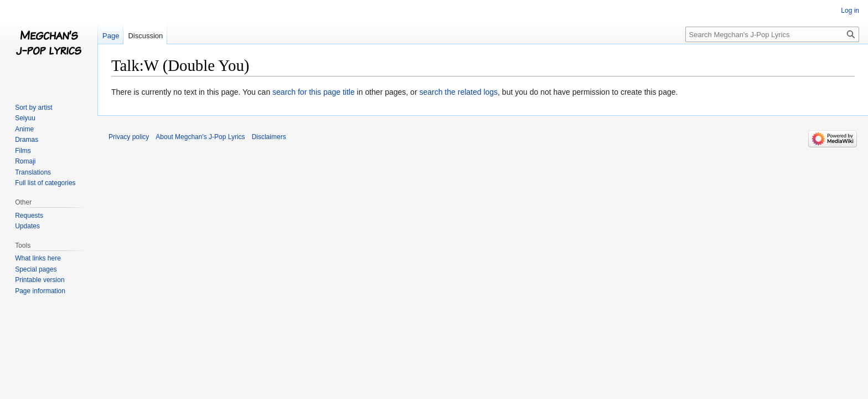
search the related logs (458, 92)
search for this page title (314, 92)
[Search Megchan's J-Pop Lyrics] (772, 34)
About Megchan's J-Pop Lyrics (200, 137)
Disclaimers (269, 137)
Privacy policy (129, 137)
